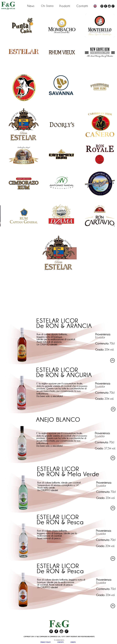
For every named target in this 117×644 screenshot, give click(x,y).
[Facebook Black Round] (106, 6)
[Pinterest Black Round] (102, 6)
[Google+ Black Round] (113, 6)
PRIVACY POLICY (49, 642)
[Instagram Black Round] (109, 6)
